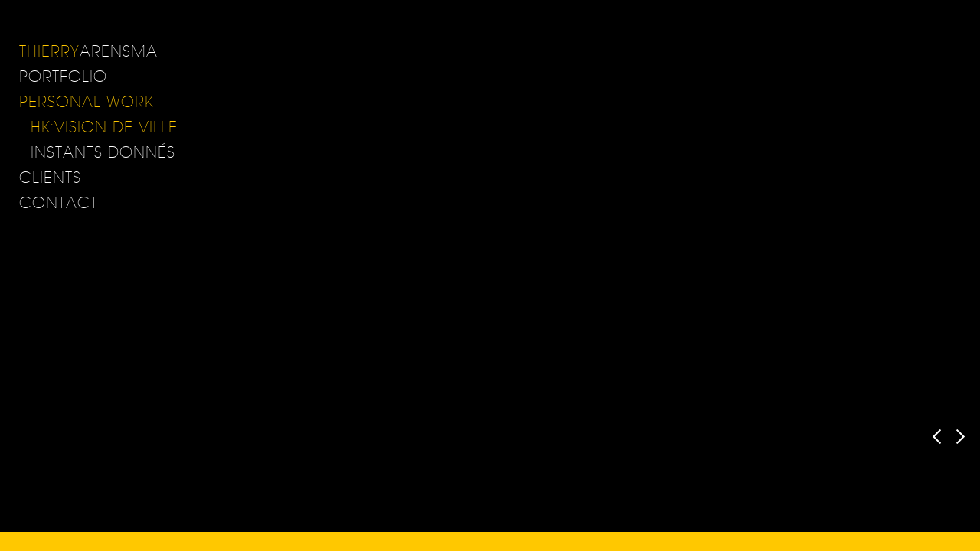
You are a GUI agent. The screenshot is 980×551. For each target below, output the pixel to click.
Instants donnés (103, 152)
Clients (50, 177)
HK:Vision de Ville (104, 127)
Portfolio (63, 76)
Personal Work (87, 101)
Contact (59, 202)
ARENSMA (88, 51)
